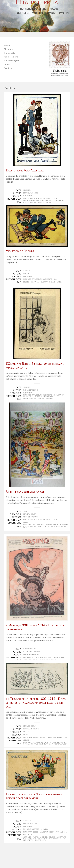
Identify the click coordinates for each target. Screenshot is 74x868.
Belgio (26, 201)
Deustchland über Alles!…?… (25, 170)
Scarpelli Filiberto (31, 748)
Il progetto (10, 53)
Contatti (8, 64)
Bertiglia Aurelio (31, 193)
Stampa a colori (30, 527)
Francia (34, 201)
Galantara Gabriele (32, 665)
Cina (53, 761)
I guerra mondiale (48, 287)
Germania (34, 287)
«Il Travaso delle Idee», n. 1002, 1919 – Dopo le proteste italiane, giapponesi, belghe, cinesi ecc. (36, 721)
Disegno (37, 667)
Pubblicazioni (11, 57)
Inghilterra (44, 539)
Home (7, 45)
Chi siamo (9, 49)
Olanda (50, 407)
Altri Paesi (27, 538)
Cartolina (28, 196)
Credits (8, 68)
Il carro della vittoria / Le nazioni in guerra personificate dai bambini (35, 817)
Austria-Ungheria (40, 858)
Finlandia (27, 860)
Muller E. (27, 278)
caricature (45, 673)
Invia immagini (11, 61)
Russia (42, 202)
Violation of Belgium (20, 256)
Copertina (28, 667)
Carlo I (43, 538)
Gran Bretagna (45, 201)
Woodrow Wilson (59, 763)
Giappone (60, 761)
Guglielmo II (58, 201)
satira (48, 202)
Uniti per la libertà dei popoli (25, 504)
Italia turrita (56, 539)
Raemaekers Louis (30, 398)
